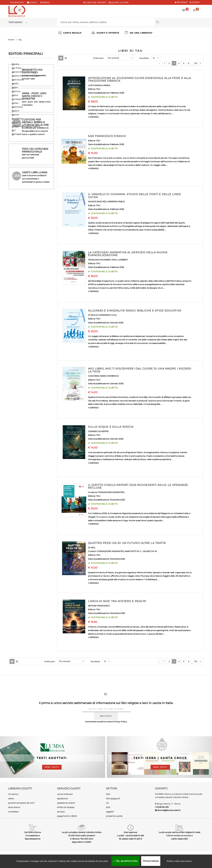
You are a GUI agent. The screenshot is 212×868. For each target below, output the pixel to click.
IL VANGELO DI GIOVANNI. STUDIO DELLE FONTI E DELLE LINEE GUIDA (135, 196)
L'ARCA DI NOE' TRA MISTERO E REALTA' (117, 601)
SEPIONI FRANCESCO (99, 606)
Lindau (15, 103)
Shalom (16, 111)
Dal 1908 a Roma (33, 832)
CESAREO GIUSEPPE (98, 431)
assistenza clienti (66, 803)
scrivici (33, 3)
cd (107, 803)
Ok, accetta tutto (125, 861)
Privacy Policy (120, 722)
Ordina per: (98, 58)
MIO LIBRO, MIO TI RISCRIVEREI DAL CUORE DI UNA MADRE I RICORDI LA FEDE (140, 370)
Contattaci (18, 3)
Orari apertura (130, 832)
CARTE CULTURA (119, 3)
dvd (108, 807)
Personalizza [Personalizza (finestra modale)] (151, 861)
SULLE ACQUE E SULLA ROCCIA (111, 427)
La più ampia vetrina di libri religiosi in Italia (179, 832)
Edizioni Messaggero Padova (26, 126)
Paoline (15, 64)
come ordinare (65, 794)
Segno (15, 87)
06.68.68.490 (162, 807)
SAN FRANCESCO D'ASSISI (107, 136)
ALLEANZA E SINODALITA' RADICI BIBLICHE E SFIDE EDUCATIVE (135, 311)
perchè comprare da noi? (21, 803)
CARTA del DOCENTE (95, 3)
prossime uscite (114, 816)
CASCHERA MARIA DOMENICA (103, 376)
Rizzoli (15, 95)
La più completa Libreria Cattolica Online (82, 832)
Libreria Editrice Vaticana (24, 72)
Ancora (15, 115)
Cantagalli (17, 134)
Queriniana (17, 107)
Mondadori (17, 99)
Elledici (15, 84)
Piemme (16, 91)
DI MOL (92, 548)
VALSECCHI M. (150, 551)
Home (11, 40)
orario (46, 3)
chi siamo (13, 794)
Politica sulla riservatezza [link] (179, 861)
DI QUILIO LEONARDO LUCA (102, 315)
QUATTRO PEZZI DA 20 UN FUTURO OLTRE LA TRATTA (127, 543)
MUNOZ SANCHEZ (97, 202)
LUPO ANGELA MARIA (99, 85)
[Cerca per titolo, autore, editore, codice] (179, 22)
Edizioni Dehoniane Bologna (26, 76)
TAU (98, 89)
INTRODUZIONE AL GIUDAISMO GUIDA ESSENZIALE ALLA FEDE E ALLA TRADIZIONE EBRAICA (140, 79)
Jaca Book (17, 119)
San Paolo (17, 68)
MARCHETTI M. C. (133, 551)
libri (108, 794)
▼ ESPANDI (93, 117)
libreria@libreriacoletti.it (169, 810)
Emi (14, 130)
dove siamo (14, 807)
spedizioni (63, 798)
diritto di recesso (66, 807)
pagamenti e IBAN (67, 816)
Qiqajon (16, 122)
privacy (61, 812)
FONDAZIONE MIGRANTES (111, 492)
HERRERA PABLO (116, 202)
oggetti (110, 812)
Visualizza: (144, 58)
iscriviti (106, 716)
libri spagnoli (113, 798)
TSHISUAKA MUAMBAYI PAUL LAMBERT (108, 260)
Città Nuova (18, 80)
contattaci (13, 812)
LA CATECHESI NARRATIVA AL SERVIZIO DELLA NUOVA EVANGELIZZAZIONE (128, 254)
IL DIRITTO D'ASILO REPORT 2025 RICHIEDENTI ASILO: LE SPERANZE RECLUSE (138, 486)
